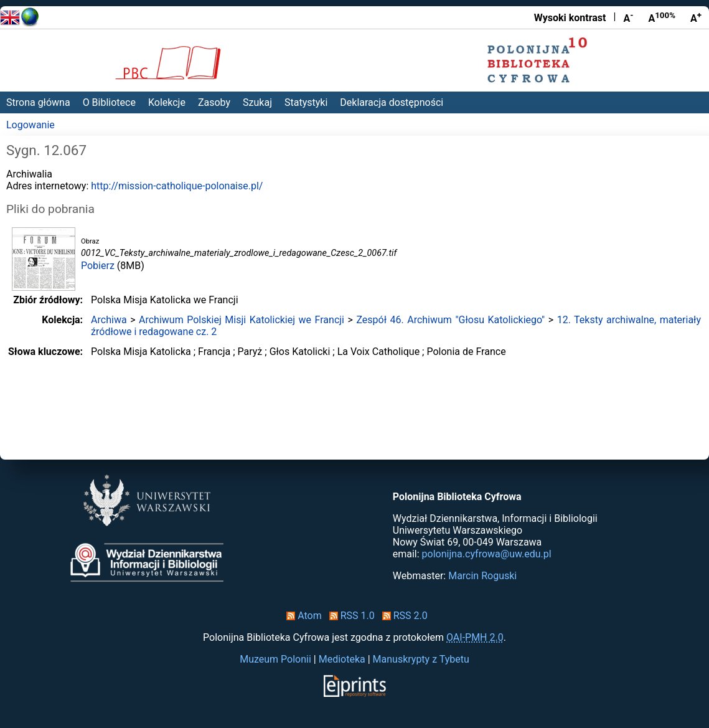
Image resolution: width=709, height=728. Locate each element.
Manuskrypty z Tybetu (421, 659)
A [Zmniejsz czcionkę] (628, 17)
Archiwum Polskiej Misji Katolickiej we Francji (242, 320)
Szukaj (257, 102)
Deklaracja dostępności (392, 102)
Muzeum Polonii (275, 659)
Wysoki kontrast (570, 18)
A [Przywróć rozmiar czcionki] (662, 17)
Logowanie (31, 125)
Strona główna (38, 102)
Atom (302, 616)
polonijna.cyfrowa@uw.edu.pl (487, 554)
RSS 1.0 (350, 616)
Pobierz (98, 266)
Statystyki (306, 102)
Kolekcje (167, 102)
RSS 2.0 (402, 616)
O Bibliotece (109, 102)
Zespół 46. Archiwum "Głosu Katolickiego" (450, 320)
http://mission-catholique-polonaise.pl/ (177, 186)
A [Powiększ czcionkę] (696, 17)
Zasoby (214, 102)
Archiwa (109, 320)
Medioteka (342, 659)
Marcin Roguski (482, 576)
